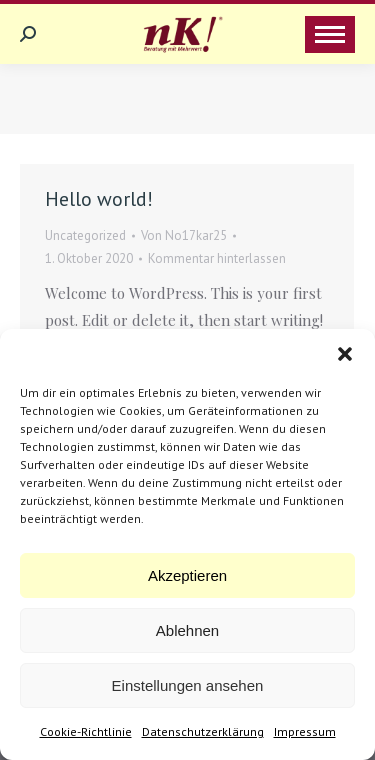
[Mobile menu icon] (330, 34)
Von (184, 235)
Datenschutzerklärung (203, 731)
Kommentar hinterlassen (217, 258)
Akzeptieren (187, 575)
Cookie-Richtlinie (86, 731)
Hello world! (99, 199)
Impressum (305, 731)
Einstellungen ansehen (188, 685)
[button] (345, 354)
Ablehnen (187, 630)
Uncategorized (85, 235)
